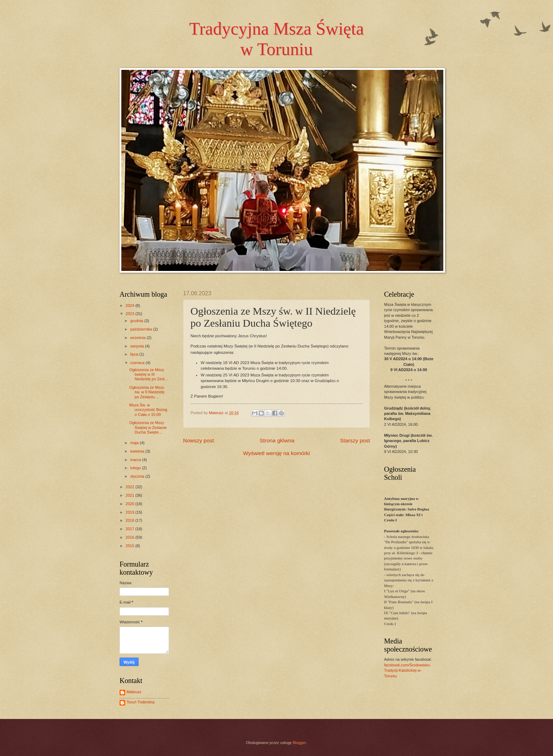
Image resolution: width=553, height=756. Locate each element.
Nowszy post (199, 440)
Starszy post (355, 440)
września (138, 338)
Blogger (299, 743)
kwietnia (138, 451)
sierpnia (138, 346)
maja (135, 443)
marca (136, 460)
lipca (135, 354)
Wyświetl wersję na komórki (276, 453)
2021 (130, 495)
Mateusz (134, 692)
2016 (130, 537)
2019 (130, 512)
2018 (130, 520)
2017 (130, 529)
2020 (130, 504)
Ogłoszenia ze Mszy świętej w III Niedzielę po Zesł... (149, 374)
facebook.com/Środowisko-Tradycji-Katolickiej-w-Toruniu (407, 670)
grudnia (137, 321)
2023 (130, 314)
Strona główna (277, 440)
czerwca (138, 363)
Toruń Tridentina (141, 702)
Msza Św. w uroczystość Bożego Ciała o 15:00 (148, 410)
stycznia (138, 476)
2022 (130, 487)
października (142, 329)
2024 (130, 306)
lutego (136, 468)
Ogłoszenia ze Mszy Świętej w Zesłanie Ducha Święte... (148, 427)
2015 (130, 546)
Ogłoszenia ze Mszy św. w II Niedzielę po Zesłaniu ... (147, 392)
